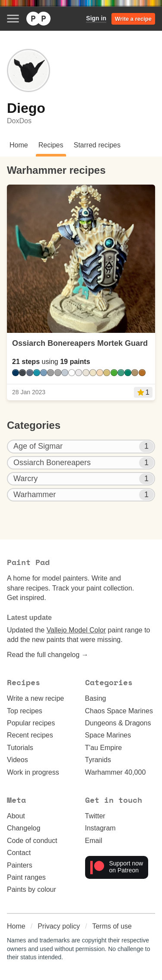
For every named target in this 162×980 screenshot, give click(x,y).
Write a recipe (133, 19)
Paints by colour (32, 889)
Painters (20, 865)
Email (94, 841)
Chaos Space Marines (119, 711)
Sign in (96, 18)
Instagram (100, 828)
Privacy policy (59, 926)
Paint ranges (26, 877)
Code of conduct (32, 841)
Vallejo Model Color (76, 630)
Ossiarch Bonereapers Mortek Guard (80, 343)
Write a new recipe (35, 698)
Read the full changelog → (48, 655)
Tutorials (20, 748)
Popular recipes (31, 723)
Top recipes (25, 711)
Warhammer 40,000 (116, 772)
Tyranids (98, 760)
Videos (17, 760)
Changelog (24, 828)
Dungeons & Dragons (118, 723)
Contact (19, 853)
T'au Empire (104, 748)
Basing (96, 698)
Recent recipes (30, 735)
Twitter (95, 816)
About (16, 816)
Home (16, 926)
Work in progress (33, 772)
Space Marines (108, 735)
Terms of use (112, 926)
